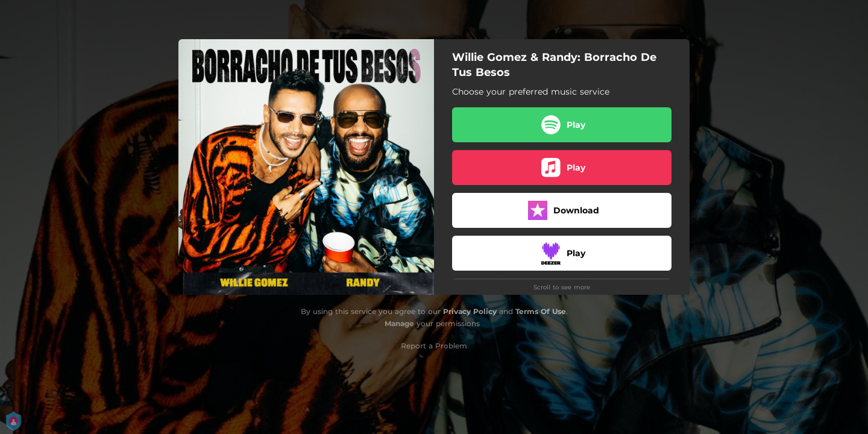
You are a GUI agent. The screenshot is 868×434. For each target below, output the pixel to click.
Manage (399, 323)
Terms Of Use (541, 311)
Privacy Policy (470, 311)
